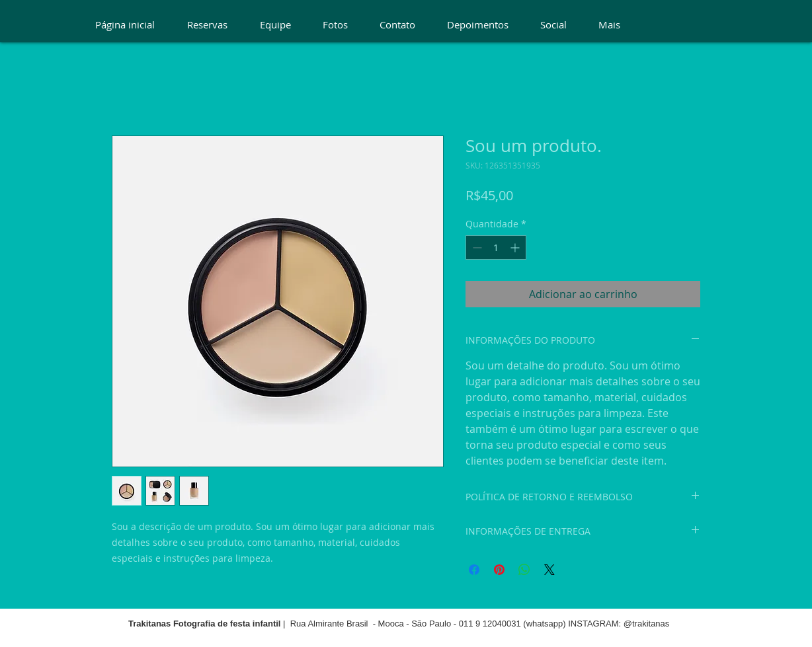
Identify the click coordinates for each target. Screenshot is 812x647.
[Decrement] (476, 247)
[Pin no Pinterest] (499, 570)
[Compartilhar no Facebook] (474, 570)
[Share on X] (549, 570)
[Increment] (516, 247)
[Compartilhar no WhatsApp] (524, 570)
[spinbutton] (496, 247)
